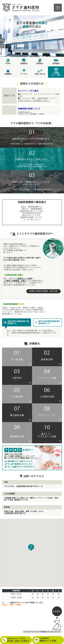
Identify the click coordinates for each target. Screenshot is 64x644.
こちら (25, 220)
